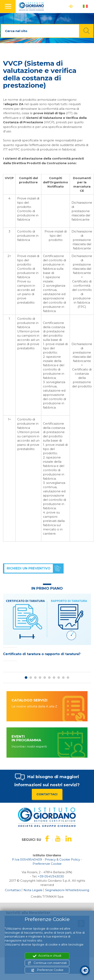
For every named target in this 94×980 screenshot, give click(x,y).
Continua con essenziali (47, 963)
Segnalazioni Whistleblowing (67, 890)
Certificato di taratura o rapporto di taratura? (42, 654)
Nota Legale (33, 890)
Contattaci (13, 890)
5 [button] (45, 678)
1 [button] (26, 678)
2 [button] (31, 678)
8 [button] (59, 678)
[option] (47, 628)
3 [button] (35, 678)
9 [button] (63, 678)
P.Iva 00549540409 (27, 859)
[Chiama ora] (51, 876)
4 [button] (40, 678)
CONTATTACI (47, 794)
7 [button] (54, 678)
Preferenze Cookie (47, 970)
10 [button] (68, 678)
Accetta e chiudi (47, 956)
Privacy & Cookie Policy (62, 859)
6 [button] (49, 678)
